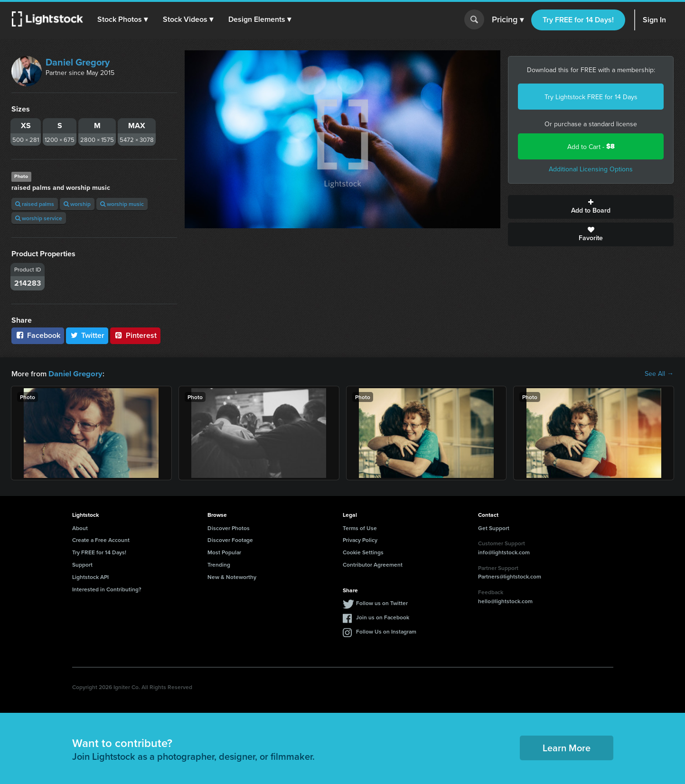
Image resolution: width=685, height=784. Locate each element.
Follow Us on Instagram (386, 631)
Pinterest (135, 335)
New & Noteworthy (232, 576)
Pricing (508, 20)
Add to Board (591, 207)
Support (82, 564)
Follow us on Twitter (382, 602)
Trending (219, 564)
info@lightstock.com (504, 552)
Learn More (567, 747)
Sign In (654, 20)
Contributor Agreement (373, 564)
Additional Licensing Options (591, 169)
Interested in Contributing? (107, 589)
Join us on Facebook (383, 617)
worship (77, 204)
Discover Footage (230, 539)
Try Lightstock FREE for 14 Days (591, 97)
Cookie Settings (363, 552)
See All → (659, 373)
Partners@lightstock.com (510, 576)
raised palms (35, 204)
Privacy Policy (360, 539)
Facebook (38, 335)
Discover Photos (229, 527)
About (80, 527)
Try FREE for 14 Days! (578, 20)
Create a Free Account (101, 539)
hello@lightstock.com (505, 601)
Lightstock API (90, 576)
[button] (123, 19)
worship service (39, 218)
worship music (122, 204)
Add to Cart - (591, 146)
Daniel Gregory (78, 62)
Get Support (494, 527)
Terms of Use (360, 527)
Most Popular (224, 552)
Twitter (87, 335)
